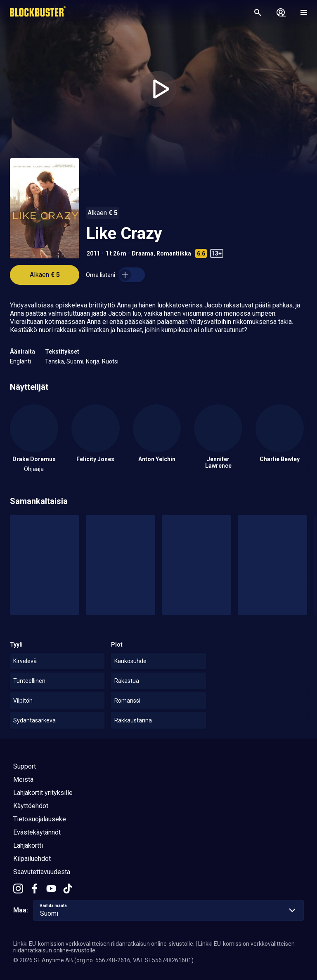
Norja (93, 361)
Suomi (75, 361)
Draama (143, 253)
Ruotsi (110, 361)
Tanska (54, 361)
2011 (93, 253)
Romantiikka (174, 253)
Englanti (20, 361)
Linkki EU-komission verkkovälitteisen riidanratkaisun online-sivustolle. (104, 944)
